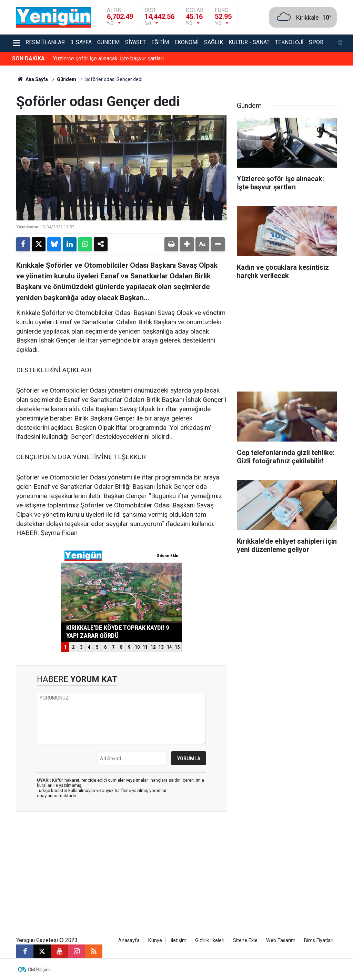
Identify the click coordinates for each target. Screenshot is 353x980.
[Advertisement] (287, 338)
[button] (187, 244)
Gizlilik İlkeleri (210, 941)
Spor (316, 42)
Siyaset (135, 42)
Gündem (108, 42)
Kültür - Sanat (249, 42)
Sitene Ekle (245, 941)
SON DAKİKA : (30, 58)
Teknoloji (289, 42)
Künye (155, 941)
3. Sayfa (81, 42)
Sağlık (214, 42)
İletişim (179, 941)
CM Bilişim (39, 970)
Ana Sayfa (32, 79)
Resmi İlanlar (45, 42)
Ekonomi (186, 42)
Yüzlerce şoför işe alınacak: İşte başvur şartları (108, 58)
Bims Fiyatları (319, 941)
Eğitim (160, 42)
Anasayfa (129, 941)
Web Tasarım (281, 941)
